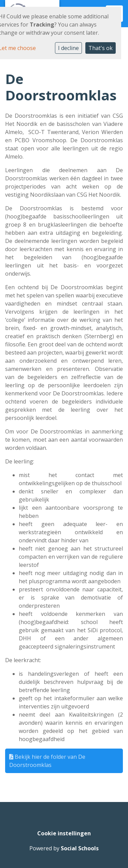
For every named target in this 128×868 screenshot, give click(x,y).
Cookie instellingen (64, 833)
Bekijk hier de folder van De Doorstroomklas (47, 761)
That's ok (101, 48)
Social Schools (80, 848)
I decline (68, 48)
